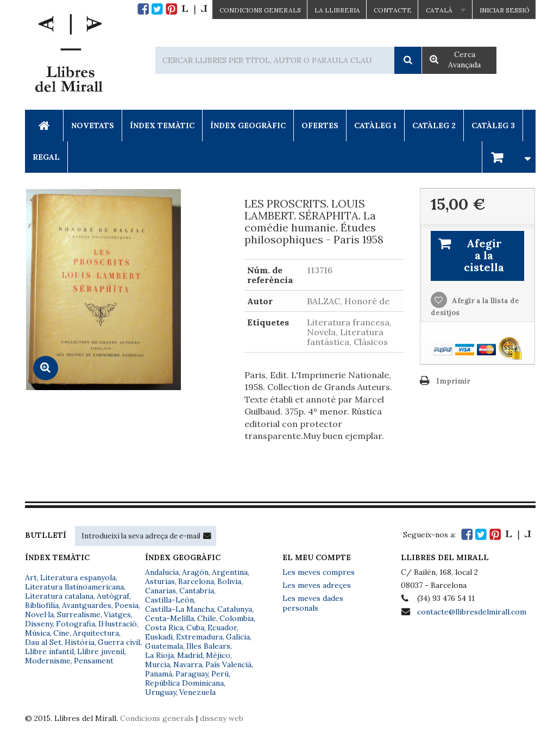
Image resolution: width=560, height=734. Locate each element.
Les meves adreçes (317, 585)
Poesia (127, 605)
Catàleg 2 (434, 126)
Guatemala (164, 646)
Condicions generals (157, 718)
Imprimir (453, 381)
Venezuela (197, 692)
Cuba (195, 628)
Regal (46, 157)
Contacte (393, 10)
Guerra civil (119, 642)
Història (80, 642)
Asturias (160, 581)
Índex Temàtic (162, 126)
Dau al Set (43, 642)
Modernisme (48, 661)
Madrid (190, 655)
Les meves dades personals (313, 603)
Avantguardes (87, 605)
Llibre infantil (49, 651)
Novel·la (39, 614)
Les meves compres (319, 572)
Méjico (218, 655)
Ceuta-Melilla (169, 618)
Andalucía (162, 572)
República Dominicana (184, 683)
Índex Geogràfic (248, 126)
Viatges (117, 614)
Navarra (188, 664)
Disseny (39, 624)
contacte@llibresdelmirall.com (472, 612)
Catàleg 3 (493, 126)
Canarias (161, 591)
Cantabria (197, 591)
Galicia (238, 637)
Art (31, 578)
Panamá (159, 674)
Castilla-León (169, 600)
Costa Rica (164, 628)
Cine (61, 633)
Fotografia (75, 624)
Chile (207, 618)
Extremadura (199, 637)
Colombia (237, 618)
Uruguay (161, 692)
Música (37, 633)
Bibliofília (42, 605)
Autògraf (113, 596)
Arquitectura (96, 633)
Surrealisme (79, 614)
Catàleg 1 (375, 126)
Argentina (230, 572)
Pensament (94, 661)
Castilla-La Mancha (180, 609)
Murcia (158, 664)
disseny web (222, 718)
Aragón (195, 572)
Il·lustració (118, 624)
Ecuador (222, 628)
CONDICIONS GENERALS (260, 10)
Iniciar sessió (505, 10)
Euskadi (159, 637)
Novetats (93, 126)
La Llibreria (337, 10)
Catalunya (235, 609)
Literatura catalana (59, 596)
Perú (220, 674)
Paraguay (192, 674)
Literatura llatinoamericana (74, 587)
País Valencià (228, 664)
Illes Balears (208, 646)
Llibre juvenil (101, 651)
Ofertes (320, 126)
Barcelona (196, 581)
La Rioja (159, 655)
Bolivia (229, 581)
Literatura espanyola (78, 578)
